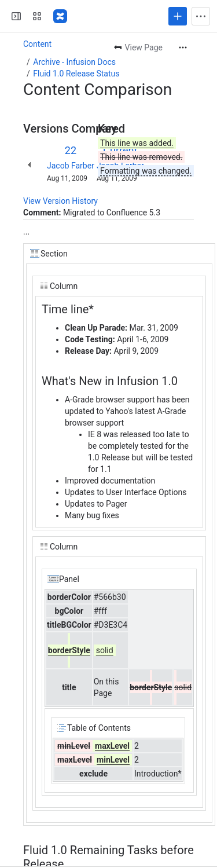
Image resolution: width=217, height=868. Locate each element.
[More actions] (183, 47)
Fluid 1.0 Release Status (76, 74)
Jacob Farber (71, 166)
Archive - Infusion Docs (74, 62)
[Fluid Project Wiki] (60, 16)
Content (37, 44)
